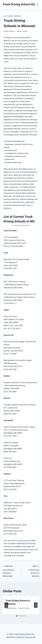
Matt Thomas (10, 31)
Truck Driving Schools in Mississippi (11, 571)
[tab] (17, 616)
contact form (23, 540)
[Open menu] (37, 4)
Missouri (18, 16)
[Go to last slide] (6, 605)
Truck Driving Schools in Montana (31, 571)
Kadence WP (30, 637)
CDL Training (8, 16)
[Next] (36, 605)
